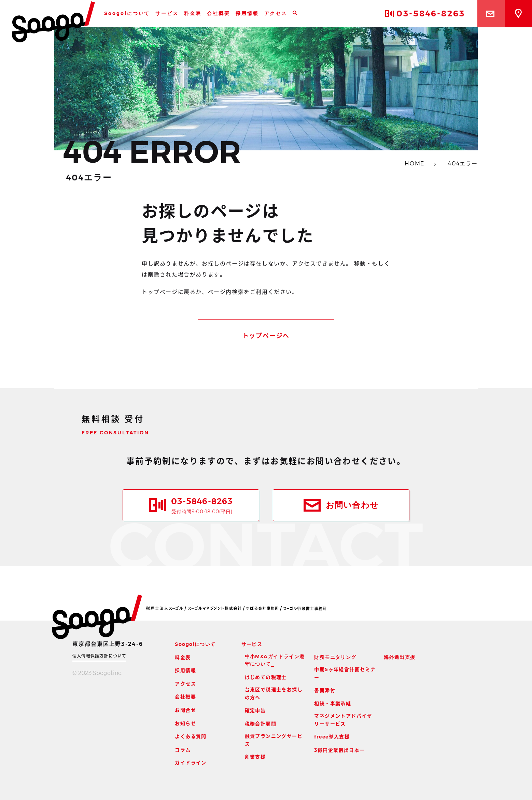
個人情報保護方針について (99, 656)
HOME (415, 164)
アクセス (276, 13)
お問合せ (185, 710)
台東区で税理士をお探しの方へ (274, 693)
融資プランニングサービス (274, 740)
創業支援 (255, 757)
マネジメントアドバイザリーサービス (343, 720)
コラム (183, 750)
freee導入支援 (332, 737)
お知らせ (185, 723)
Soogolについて (127, 13)
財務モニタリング (335, 657)
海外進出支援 (400, 657)
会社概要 (219, 13)
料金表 (193, 13)
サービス (167, 13)
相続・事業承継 (333, 704)
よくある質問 (191, 736)
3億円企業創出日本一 (339, 750)
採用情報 (247, 13)
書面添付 (325, 690)
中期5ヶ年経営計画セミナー (345, 673)
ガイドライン (191, 763)
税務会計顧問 (261, 724)
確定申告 (255, 710)
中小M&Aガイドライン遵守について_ (275, 660)
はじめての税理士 (266, 677)
